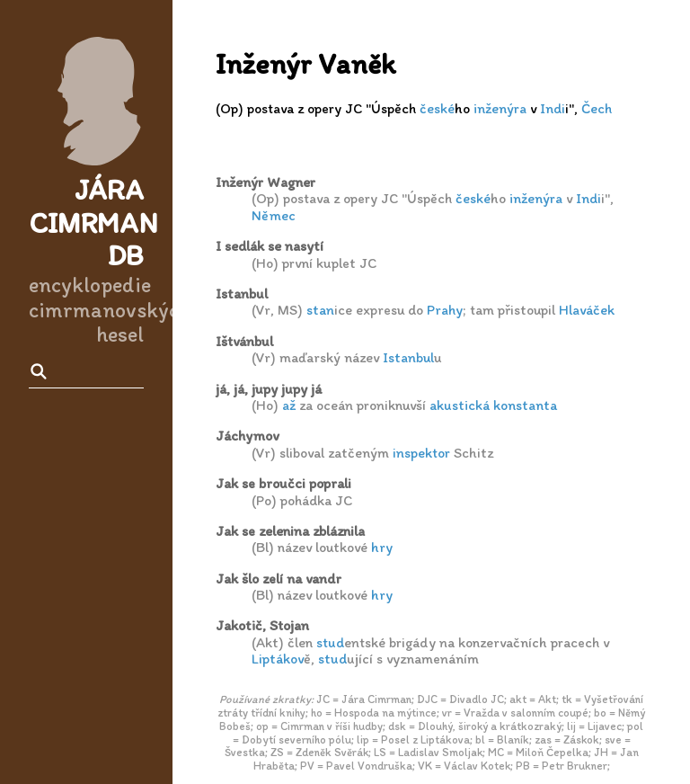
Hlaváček (587, 310)
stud (330, 642)
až (289, 405)
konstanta (525, 405)
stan (320, 310)
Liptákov (278, 659)
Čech (597, 108)
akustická (460, 405)
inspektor (421, 453)
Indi (553, 108)
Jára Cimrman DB (93, 223)
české (437, 108)
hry (382, 547)
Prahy (445, 310)
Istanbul (408, 357)
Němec (274, 215)
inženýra (500, 108)
